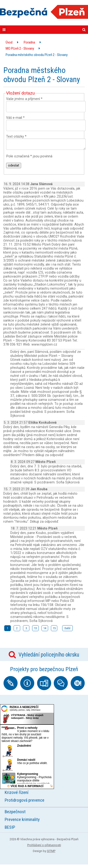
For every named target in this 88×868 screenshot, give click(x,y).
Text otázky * (16, 137)
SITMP (51, 851)
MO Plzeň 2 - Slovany (20, 48)
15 (54, 628)
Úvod (9, 42)
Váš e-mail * (15, 118)
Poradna (29, 42)
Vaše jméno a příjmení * (24, 99)
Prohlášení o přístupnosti (44, 845)
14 (45, 628)
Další (67, 628)
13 (35, 628)
